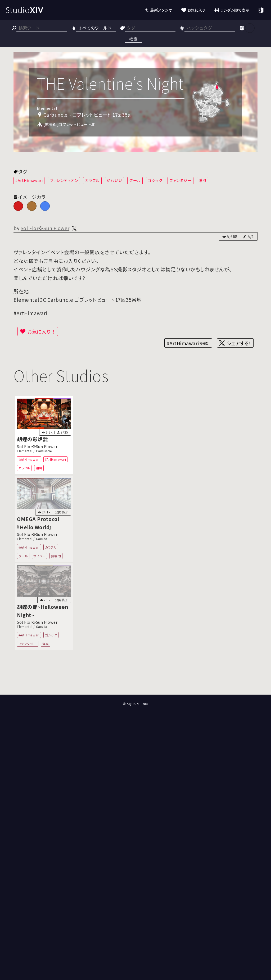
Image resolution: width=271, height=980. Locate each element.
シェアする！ (239, 343)
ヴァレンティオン (64, 180)
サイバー (39, 556)
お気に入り (197, 10)
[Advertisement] (135, 675)
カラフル (92, 180)
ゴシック (155, 180)
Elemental (25, 451)
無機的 (56, 556)
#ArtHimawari (29, 180)
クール (135, 180)
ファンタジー (180, 180)
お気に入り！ (42, 331)
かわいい (114, 180)
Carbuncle (44, 451)
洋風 (202, 180)
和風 (39, 468)
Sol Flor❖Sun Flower (45, 228)
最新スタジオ (161, 10)
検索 (133, 39)
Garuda (42, 539)
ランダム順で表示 (235, 10)
